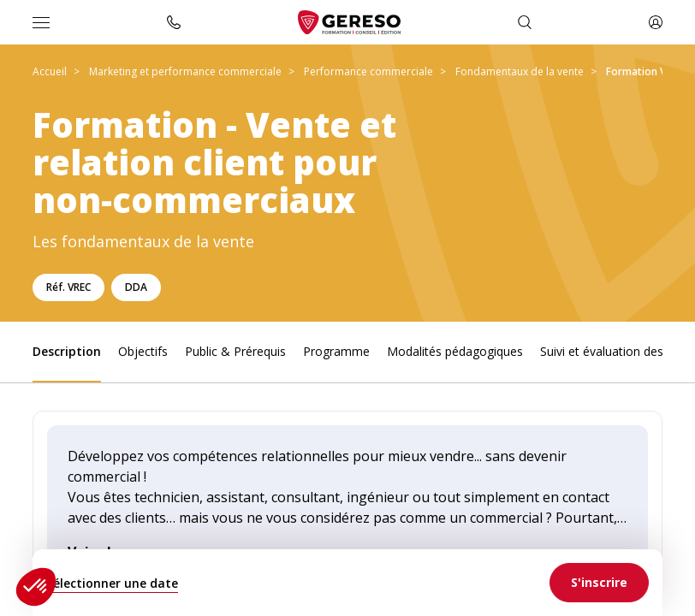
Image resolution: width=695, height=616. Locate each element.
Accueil (50, 71)
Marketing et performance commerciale (185, 71)
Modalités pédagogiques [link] (455, 351)
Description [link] (67, 351)
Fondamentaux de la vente (520, 71)
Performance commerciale (368, 71)
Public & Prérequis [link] (235, 351)
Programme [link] (336, 351)
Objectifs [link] (143, 351)
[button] (36, 587)
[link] (599, 583)
